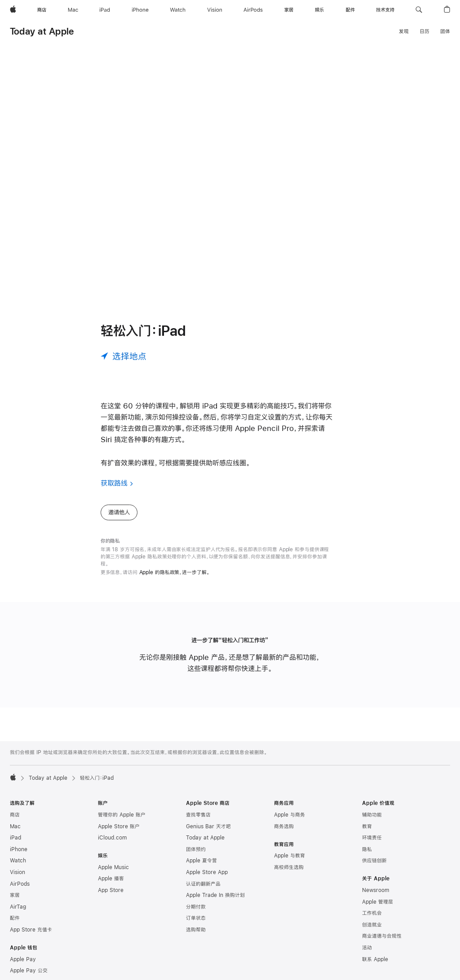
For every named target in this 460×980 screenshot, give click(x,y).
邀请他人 (119, 512)
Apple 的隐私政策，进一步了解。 (175, 572)
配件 (15, 918)
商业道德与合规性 (382, 936)
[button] (419, 10)
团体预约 (196, 849)
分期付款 (196, 907)
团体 (445, 31)
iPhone (19, 849)
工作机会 (372, 913)
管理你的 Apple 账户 (122, 815)
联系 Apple (375, 959)
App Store (111, 890)
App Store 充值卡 (31, 930)
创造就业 (372, 925)
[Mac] (73, 10)
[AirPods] (253, 10)
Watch (18, 861)
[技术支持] (385, 10)
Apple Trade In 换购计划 (215, 895)
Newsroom (376, 890)
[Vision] (215, 10)
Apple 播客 (111, 879)
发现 (404, 31)
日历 (425, 31)
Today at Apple (42, 31)
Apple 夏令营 (201, 861)
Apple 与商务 (290, 815)
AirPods (20, 884)
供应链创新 (374, 861)
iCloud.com (112, 838)
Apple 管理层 (378, 902)
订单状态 (196, 918)
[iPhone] (140, 10)
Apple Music (113, 867)
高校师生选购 (289, 867)
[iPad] (105, 10)
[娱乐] (319, 10)
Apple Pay (23, 959)
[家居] (289, 10)
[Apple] (13, 10)
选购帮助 (196, 930)
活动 (367, 948)
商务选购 (284, 826)
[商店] (42, 10)
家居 (15, 895)
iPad (15, 838)
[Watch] (178, 10)
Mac (15, 826)
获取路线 (114, 483)
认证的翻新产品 (203, 884)
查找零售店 (198, 815)
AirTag (18, 907)
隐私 (367, 849)
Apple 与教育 (290, 856)
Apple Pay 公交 (29, 971)
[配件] (350, 10)
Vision (18, 872)
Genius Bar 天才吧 (208, 826)
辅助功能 (372, 815)
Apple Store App (207, 872)
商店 (15, 815)
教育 (367, 826)
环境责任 (372, 838)
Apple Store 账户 (119, 826)
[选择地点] (124, 356)
